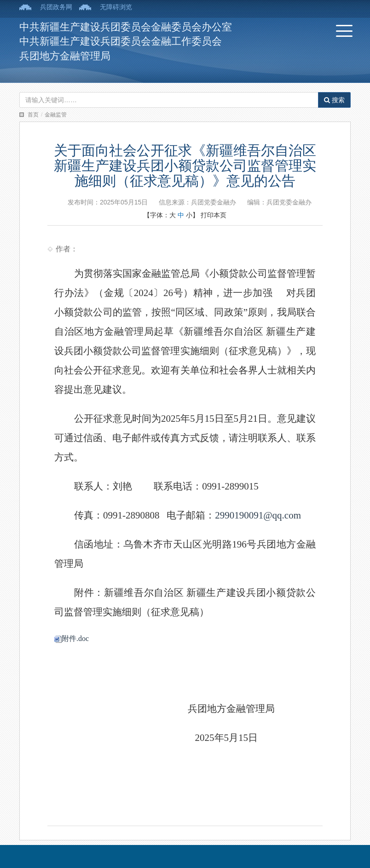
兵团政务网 (56, 7)
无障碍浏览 (116, 7)
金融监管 (56, 115)
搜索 (334, 100)
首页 (33, 115)
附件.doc (72, 638)
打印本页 (214, 215)
